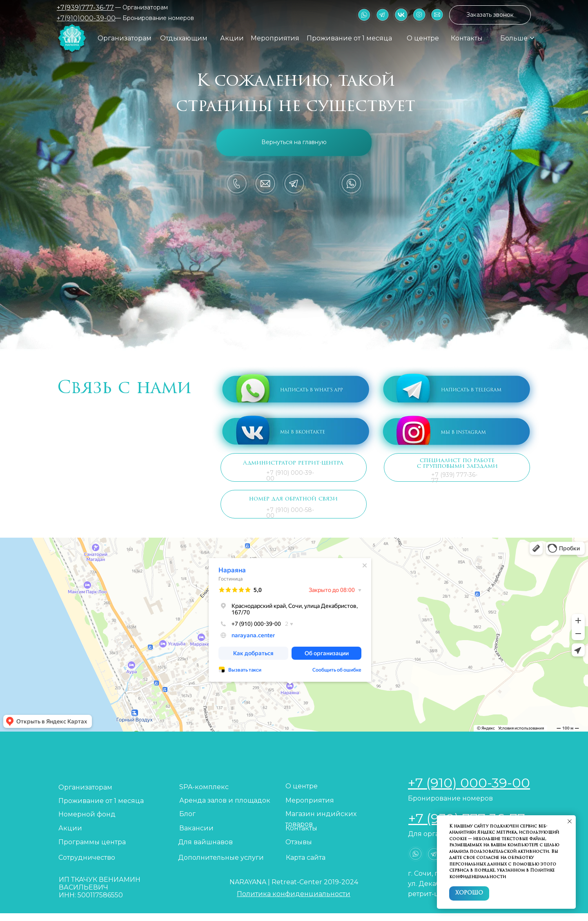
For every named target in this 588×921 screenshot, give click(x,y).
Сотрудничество (87, 858)
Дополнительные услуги (221, 858)
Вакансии (196, 828)
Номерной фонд (87, 814)
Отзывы (299, 842)
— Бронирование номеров (155, 18)
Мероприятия (275, 38)
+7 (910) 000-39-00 (290, 476)
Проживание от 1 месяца (349, 38)
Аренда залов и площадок (225, 800)
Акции (232, 38)
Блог (187, 814)
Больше (514, 38)
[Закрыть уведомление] (570, 821)
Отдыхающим (184, 38)
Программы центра (92, 842)
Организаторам (125, 38)
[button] (490, 15)
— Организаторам (141, 7)
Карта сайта (306, 858)
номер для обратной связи (293, 499)
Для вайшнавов (205, 842)
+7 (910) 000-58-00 (290, 513)
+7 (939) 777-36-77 (454, 478)
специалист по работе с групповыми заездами (457, 464)
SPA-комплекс (204, 787)
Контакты (467, 38)
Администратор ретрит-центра (293, 463)
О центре (423, 38)
